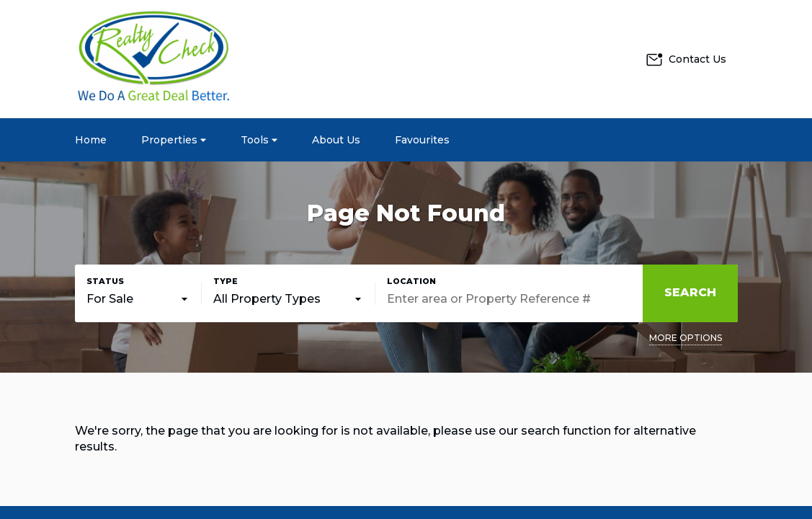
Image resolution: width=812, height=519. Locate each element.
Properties (174, 140)
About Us (336, 140)
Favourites (422, 140)
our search (529, 431)
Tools (259, 140)
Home (91, 140)
